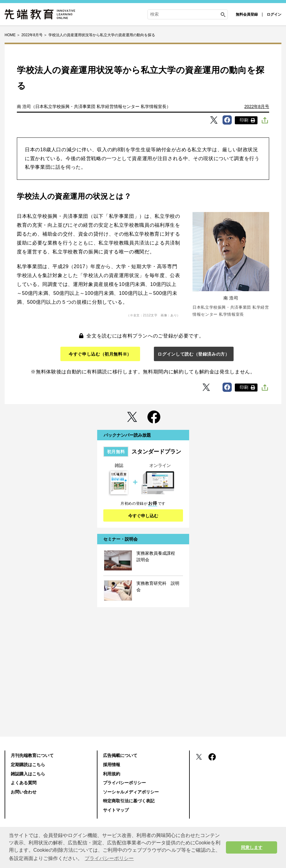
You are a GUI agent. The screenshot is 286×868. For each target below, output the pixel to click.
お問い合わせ (24, 792)
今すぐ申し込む (143, 516)
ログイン (274, 14)
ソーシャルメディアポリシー (131, 792)
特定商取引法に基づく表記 (129, 801)
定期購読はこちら (28, 765)
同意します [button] (252, 847)
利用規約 (112, 774)
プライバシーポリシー (124, 783)
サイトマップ (116, 810)
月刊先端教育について (32, 755)
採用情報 (112, 765)
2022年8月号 (257, 106)
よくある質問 (24, 783)
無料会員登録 (247, 14)
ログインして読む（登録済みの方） (193, 354)
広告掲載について (120, 755)
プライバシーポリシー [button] (109, 858)
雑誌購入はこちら (28, 774)
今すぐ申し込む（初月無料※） (100, 354)
